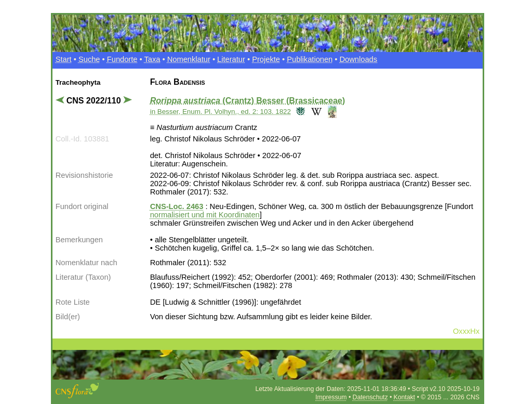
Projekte (266, 59)
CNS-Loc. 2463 (177, 206)
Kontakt (404, 397)
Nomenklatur (189, 59)
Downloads (359, 59)
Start (64, 59)
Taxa (152, 59)
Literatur (231, 59)
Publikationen (310, 59)
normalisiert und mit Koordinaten (205, 215)
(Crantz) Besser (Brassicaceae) (248, 101)
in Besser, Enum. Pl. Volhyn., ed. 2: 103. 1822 (221, 112)
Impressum (331, 397)
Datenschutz (370, 397)
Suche (89, 59)
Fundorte (122, 59)
